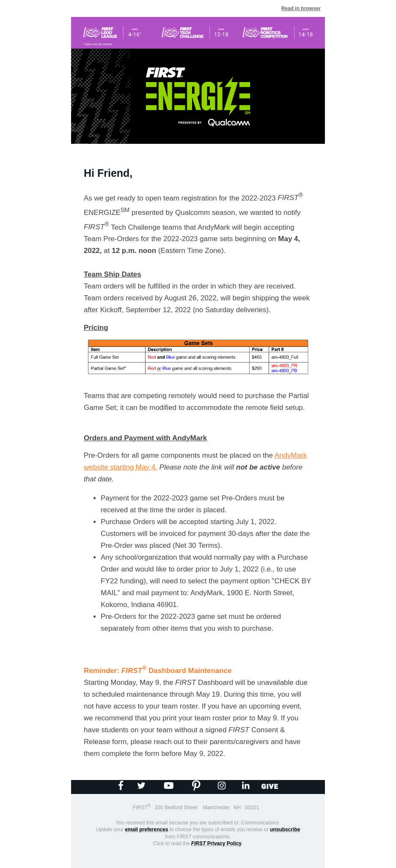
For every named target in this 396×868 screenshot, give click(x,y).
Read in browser (301, 8)
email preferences (146, 830)
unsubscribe (285, 830)
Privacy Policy (216, 843)
